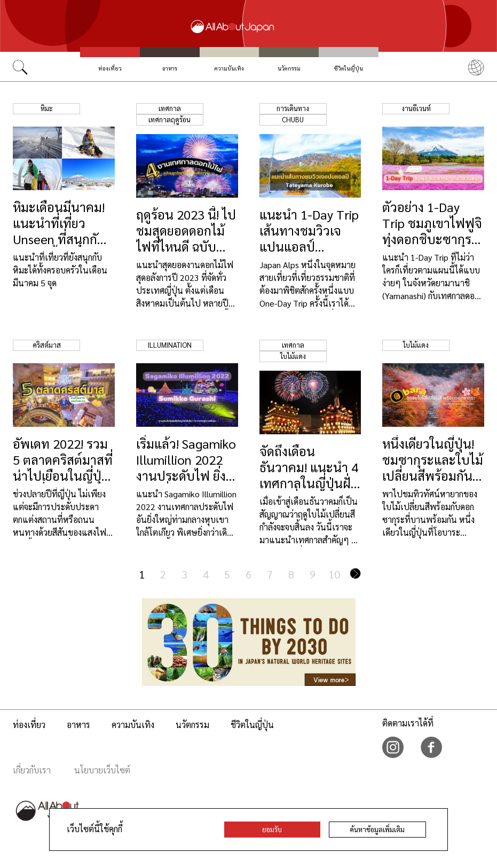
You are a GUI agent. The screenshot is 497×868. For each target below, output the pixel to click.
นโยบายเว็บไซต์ (102, 770)
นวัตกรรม (289, 68)
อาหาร (170, 68)
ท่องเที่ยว (110, 68)
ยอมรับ (272, 829)
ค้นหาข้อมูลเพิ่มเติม (377, 829)
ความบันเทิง (229, 68)
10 (334, 574)
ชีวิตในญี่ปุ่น (349, 68)
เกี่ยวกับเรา (32, 770)
